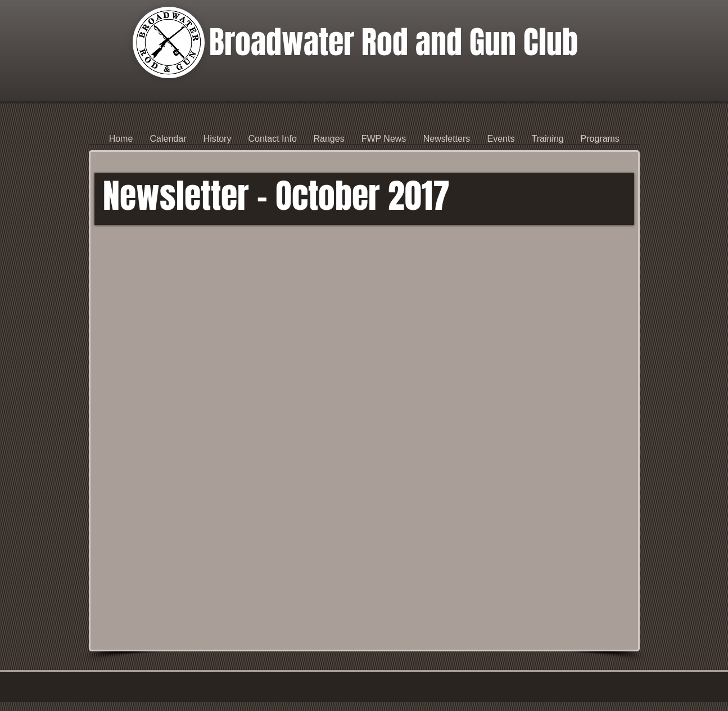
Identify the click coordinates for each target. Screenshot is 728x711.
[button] (273, 139)
